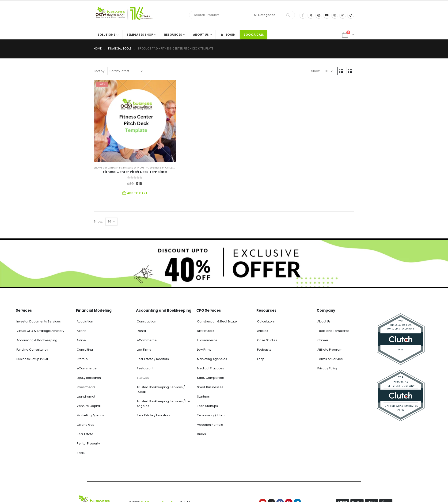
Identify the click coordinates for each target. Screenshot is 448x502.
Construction (146, 321)
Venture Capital (89, 406)
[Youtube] (327, 15)
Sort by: (99, 71)
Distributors (206, 331)
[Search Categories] (267, 15)
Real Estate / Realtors (153, 359)
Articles (263, 331)
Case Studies (267, 340)
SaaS (81, 453)
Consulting (85, 350)
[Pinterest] (319, 15)
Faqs (261, 359)
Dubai (201, 434)
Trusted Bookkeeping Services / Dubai (161, 389)
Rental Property (88, 443)
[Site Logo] (123, 15)
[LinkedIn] (343, 15)
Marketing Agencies (212, 359)
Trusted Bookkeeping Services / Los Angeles (164, 404)
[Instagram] (335, 15)
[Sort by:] (126, 71)
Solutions (106, 35)
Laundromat (86, 397)
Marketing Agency (90, 415)
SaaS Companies (210, 378)
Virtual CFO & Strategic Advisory (40, 331)
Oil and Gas (85, 425)
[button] (341, 71)
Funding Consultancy (32, 350)
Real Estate (85, 434)
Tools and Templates (333, 331)
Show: (316, 71)
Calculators (266, 321)
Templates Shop (140, 35)
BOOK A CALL (254, 35)
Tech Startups (207, 406)
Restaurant (145, 368)
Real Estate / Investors (153, 415)
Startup (82, 359)
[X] (311, 15)
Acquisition (85, 321)
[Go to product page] (135, 121)
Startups (143, 378)
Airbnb (82, 331)
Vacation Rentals (210, 425)
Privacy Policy (327, 368)
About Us (201, 35)
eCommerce (87, 368)
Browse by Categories (108, 168)
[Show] (329, 71)
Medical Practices (211, 368)
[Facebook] (303, 15)
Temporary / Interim (212, 415)
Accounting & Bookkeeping (37, 340)
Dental (142, 331)
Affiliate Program (330, 350)
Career (323, 340)
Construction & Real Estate (217, 321)
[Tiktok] (351, 15)
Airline (81, 340)
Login (228, 35)
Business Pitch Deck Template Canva (173, 168)
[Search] (288, 15)
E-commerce (207, 340)
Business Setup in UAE (32, 359)
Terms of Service (330, 359)
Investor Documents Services (39, 321)
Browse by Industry (136, 168)
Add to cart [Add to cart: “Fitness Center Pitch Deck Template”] (137, 193)
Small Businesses (210, 387)
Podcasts (264, 350)
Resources (173, 35)
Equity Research (89, 378)
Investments (86, 387)
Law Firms (144, 350)
